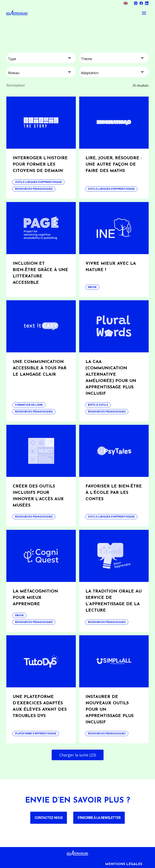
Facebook (141, 3)
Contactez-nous (49, 818)
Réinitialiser (16, 85)
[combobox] (41, 58)
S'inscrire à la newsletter (99, 818)
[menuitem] (126, 3)
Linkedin (147, 3)
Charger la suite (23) (78, 755)
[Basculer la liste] (69, 58)
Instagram (136, 3)
